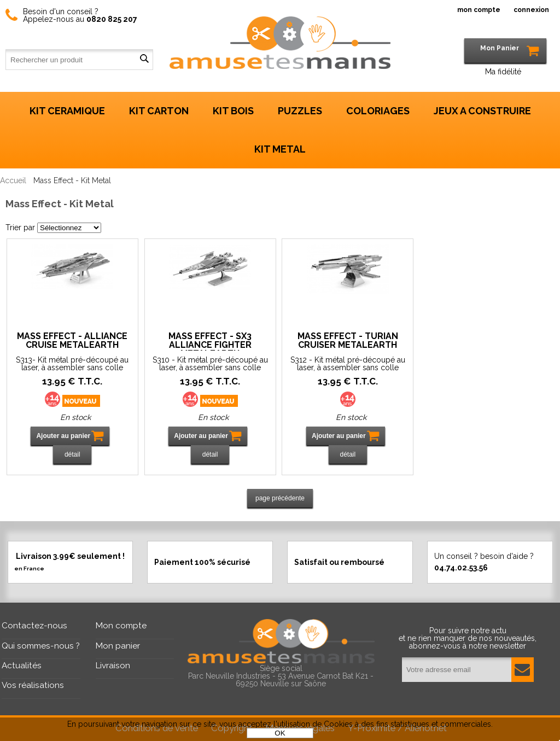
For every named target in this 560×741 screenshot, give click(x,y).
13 (72, 381)
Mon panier (118, 646)
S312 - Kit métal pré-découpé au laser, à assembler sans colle (348, 364)
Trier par (20, 227)
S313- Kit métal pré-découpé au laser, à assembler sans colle (72, 364)
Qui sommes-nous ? (41, 646)
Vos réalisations (33, 685)
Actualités (22, 666)
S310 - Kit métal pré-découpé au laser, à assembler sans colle (210, 364)
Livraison (113, 666)
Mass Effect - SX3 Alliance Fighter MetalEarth (210, 341)
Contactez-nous (34, 626)
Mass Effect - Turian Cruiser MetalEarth (348, 341)
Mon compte (121, 626)
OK (280, 733)
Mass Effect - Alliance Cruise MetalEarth (72, 341)
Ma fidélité (503, 72)
